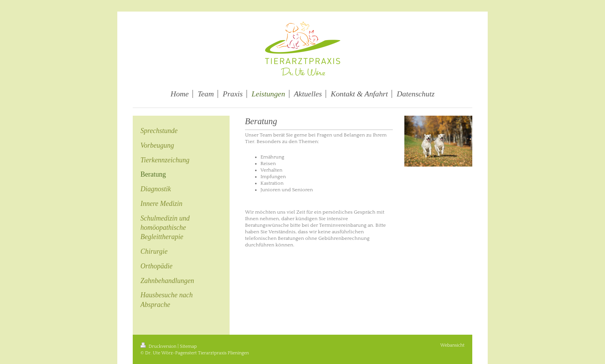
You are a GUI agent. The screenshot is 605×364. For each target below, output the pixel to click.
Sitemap (188, 346)
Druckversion (159, 346)
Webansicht (452, 345)
